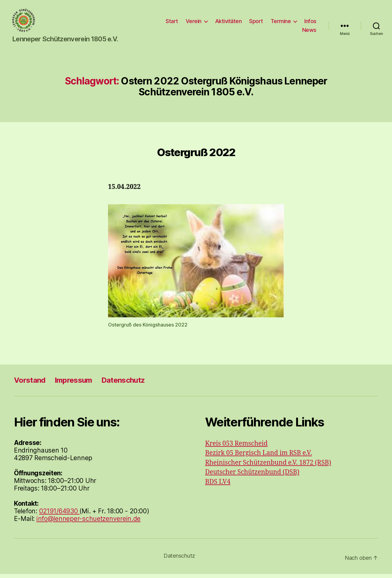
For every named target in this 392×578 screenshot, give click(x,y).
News (309, 32)
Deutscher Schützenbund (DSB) (252, 476)
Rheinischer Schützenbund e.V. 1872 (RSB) (268, 467)
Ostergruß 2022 (196, 156)
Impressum (73, 384)
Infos (310, 23)
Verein (194, 23)
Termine (281, 23)
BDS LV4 (218, 486)
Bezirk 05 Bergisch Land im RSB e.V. (259, 457)
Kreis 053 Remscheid (236, 448)
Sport (256, 23)
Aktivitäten (228, 23)
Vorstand (30, 384)
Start (172, 23)
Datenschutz (123, 384)
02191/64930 (59, 515)
